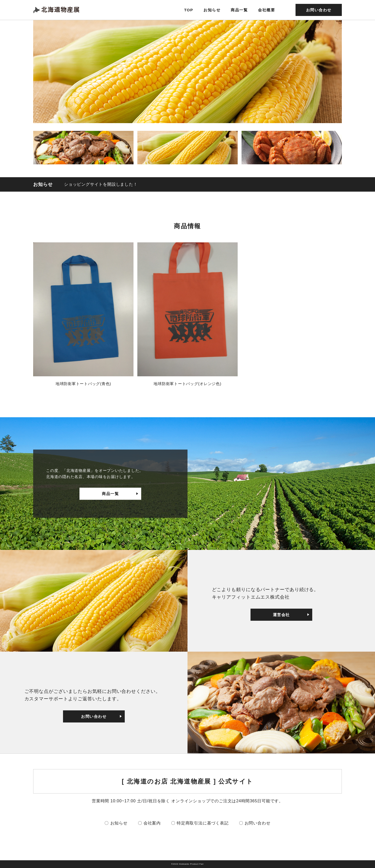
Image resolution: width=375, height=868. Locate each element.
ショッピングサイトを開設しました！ (101, 184)
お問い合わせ (319, 10)
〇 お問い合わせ (255, 823)
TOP (189, 10)
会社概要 (266, 10)
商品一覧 (239, 10)
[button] (83, 148)
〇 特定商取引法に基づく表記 (200, 823)
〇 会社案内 (149, 823)
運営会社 (281, 615)
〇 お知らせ (116, 823)
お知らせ (212, 10)
